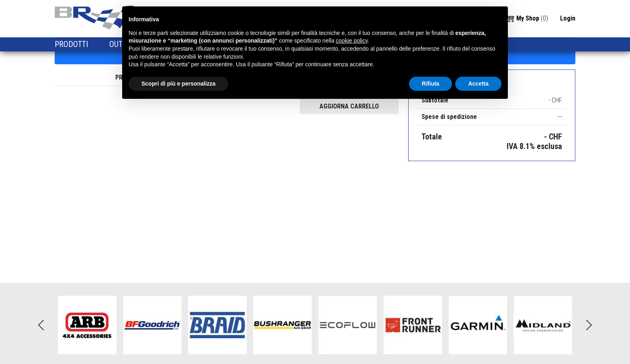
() (527, 18)
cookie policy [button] (352, 41)
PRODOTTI (72, 44)
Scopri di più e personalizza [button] (178, 84)
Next (589, 325)
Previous (41, 325)
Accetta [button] (478, 84)
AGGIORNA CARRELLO (349, 106)
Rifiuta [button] (431, 84)
